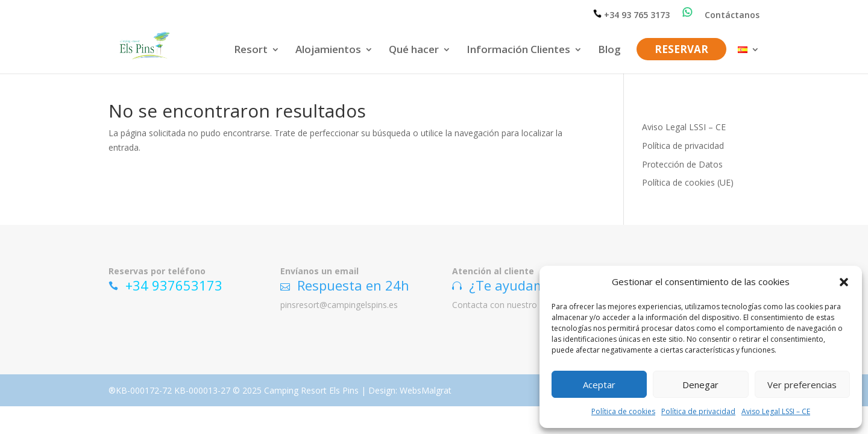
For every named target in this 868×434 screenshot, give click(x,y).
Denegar (700, 385)
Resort (251, 51)
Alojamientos (328, 51)
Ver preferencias (802, 385)
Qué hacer (414, 51)
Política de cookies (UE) (688, 182)
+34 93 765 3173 (632, 15)
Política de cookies (623, 411)
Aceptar (599, 385)
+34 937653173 (174, 285)
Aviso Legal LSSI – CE (776, 411)
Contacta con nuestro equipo (509, 305)
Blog (609, 51)
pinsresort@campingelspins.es (339, 305)
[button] (844, 282)
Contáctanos (732, 16)
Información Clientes (518, 51)
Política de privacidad (698, 411)
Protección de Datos (682, 164)
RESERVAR (681, 51)
